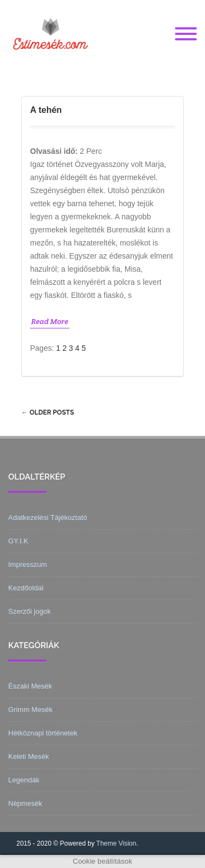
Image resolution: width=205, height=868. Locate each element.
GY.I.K (18, 541)
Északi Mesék (30, 686)
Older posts (48, 412)
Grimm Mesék (30, 710)
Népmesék (25, 803)
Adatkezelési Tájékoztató (48, 517)
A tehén (46, 110)
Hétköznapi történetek (43, 733)
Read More (50, 321)
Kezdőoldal (26, 588)
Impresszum (28, 564)
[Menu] (186, 34)
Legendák (24, 780)
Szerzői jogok (30, 611)
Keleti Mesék (28, 756)
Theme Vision (116, 843)
